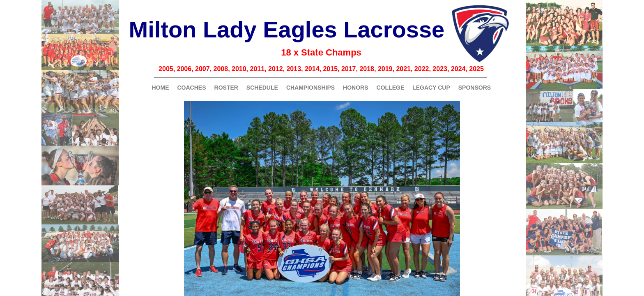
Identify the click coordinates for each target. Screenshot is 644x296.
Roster (226, 88)
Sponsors (475, 88)
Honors (355, 88)
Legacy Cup (431, 88)
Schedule (262, 88)
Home (161, 88)
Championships (310, 88)
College (391, 88)
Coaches (192, 88)
